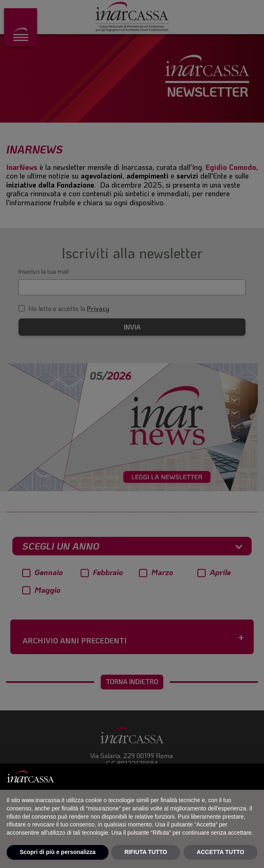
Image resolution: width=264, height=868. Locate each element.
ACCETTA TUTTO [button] (220, 852)
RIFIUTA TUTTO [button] (146, 852)
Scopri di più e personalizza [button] (58, 852)
